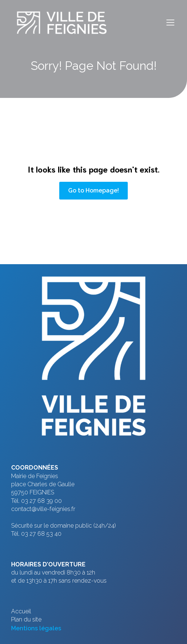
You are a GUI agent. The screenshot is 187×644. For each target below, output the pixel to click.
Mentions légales (36, 628)
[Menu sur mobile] (170, 22)
